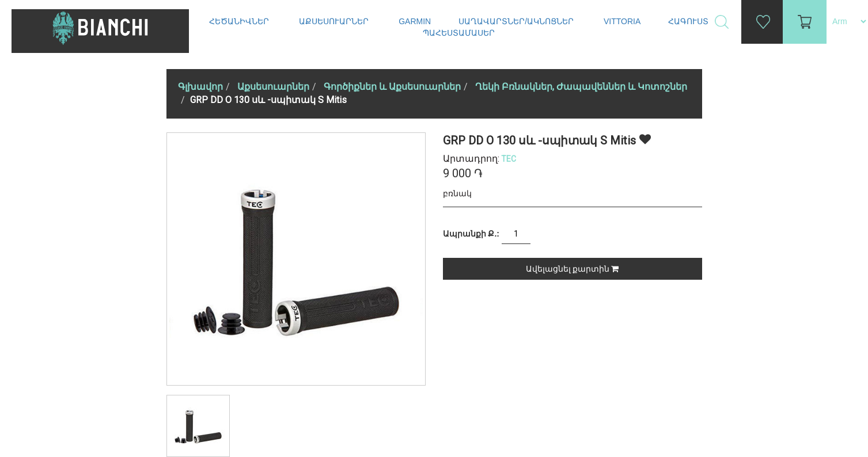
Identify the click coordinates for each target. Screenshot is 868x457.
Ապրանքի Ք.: (471, 234)
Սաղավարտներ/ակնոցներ (517, 21)
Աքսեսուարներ (335, 21)
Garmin (415, 21)
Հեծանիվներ (240, 21)
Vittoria (622, 21)
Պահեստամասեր (460, 33)
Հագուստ (689, 21)
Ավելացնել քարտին (572, 269)
